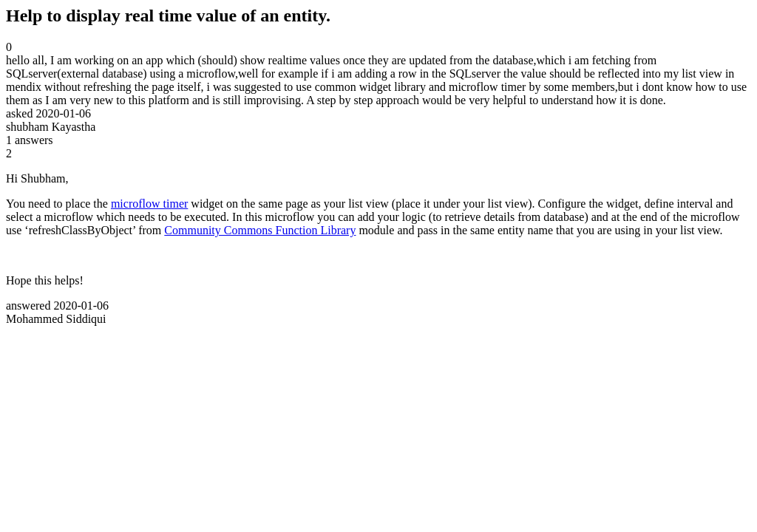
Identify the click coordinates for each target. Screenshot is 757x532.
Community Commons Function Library (260, 230)
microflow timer (149, 204)
